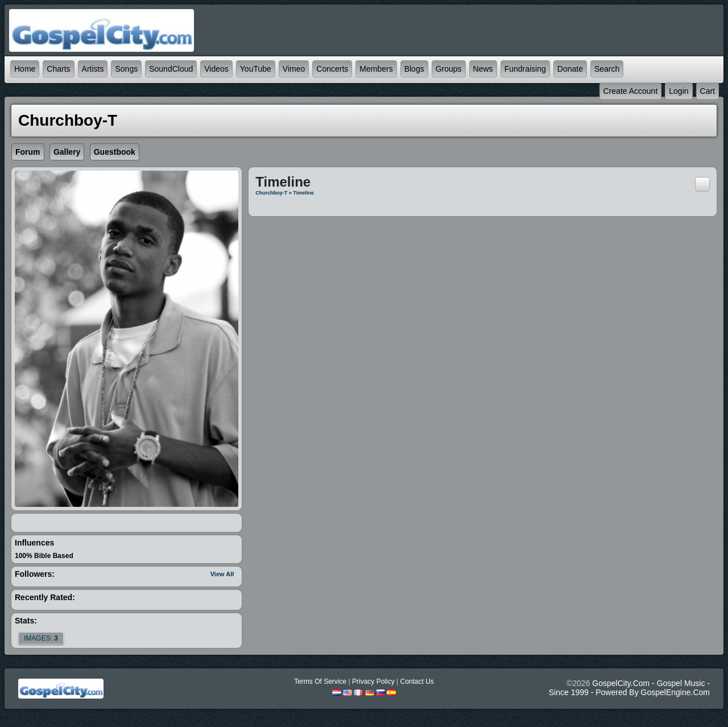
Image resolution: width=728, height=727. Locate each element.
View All (222, 574)
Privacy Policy (373, 681)
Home (25, 69)
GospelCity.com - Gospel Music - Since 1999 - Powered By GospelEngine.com (629, 688)
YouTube (256, 69)
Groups (449, 69)
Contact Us (417, 681)
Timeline (303, 193)
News (483, 69)
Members (376, 69)
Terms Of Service (320, 681)
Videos (216, 69)
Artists (93, 69)
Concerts (332, 69)
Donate (570, 69)
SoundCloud (171, 69)
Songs (126, 69)
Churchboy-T (271, 193)
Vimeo (294, 69)
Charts (58, 69)
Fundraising (525, 69)
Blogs (414, 69)
